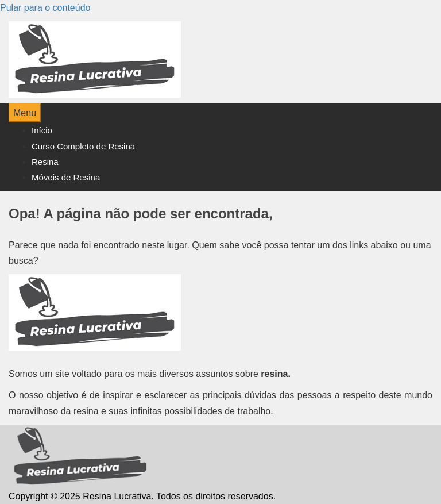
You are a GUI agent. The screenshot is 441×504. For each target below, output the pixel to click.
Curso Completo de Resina (83, 146)
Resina (45, 162)
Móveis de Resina (66, 177)
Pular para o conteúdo (45, 8)
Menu (25, 113)
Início (42, 130)
